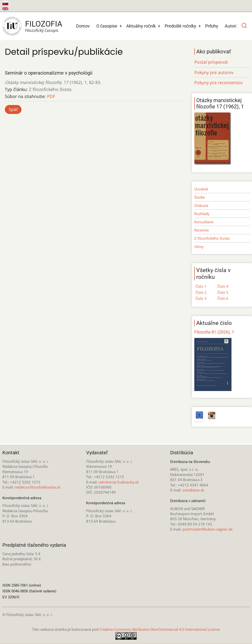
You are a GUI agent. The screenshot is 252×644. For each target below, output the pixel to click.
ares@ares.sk (193, 490)
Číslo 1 (201, 286)
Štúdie (199, 197)
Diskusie (201, 205)
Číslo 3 (201, 298)
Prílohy (212, 26)
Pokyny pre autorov (214, 72)
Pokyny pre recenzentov (218, 83)
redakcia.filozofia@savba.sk (38, 487)
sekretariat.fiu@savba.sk (119, 482)
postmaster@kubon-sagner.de (207, 529)
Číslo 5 (223, 292)
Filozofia (44, 24)
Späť (13, 109)
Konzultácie (204, 222)
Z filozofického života (212, 238)
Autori (231, 26)
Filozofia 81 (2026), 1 (214, 332)
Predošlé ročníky (180, 26)
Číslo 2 (201, 292)
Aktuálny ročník (141, 26)
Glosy (199, 246)
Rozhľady (202, 214)
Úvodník (201, 189)
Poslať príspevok (211, 62)
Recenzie (202, 230)
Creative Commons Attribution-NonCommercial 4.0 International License (160, 629)
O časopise (107, 26)
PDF (51, 96)
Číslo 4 (223, 286)
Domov (83, 26)
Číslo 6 (223, 298)
